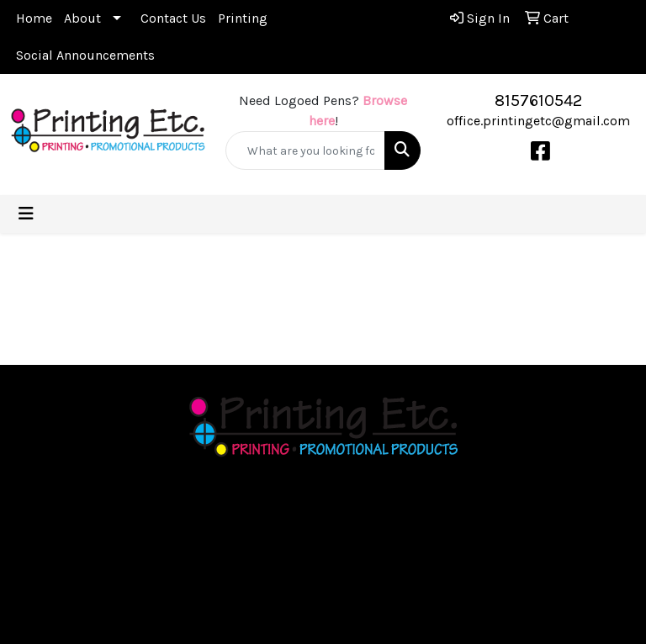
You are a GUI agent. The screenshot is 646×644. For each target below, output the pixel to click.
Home (34, 18)
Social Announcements (85, 55)
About (82, 18)
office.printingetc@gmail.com (538, 121)
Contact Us (173, 18)
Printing (243, 18)
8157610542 (538, 100)
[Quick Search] (305, 150)
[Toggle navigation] (26, 214)
